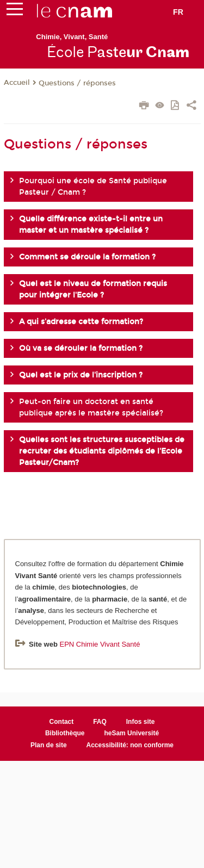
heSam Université (131, 733)
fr (178, 12)
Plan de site (49, 745)
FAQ (100, 722)
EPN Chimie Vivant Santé (100, 644)
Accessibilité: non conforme (130, 745)
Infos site (141, 722)
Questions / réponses (77, 83)
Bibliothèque (65, 733)
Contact (62, 722)
